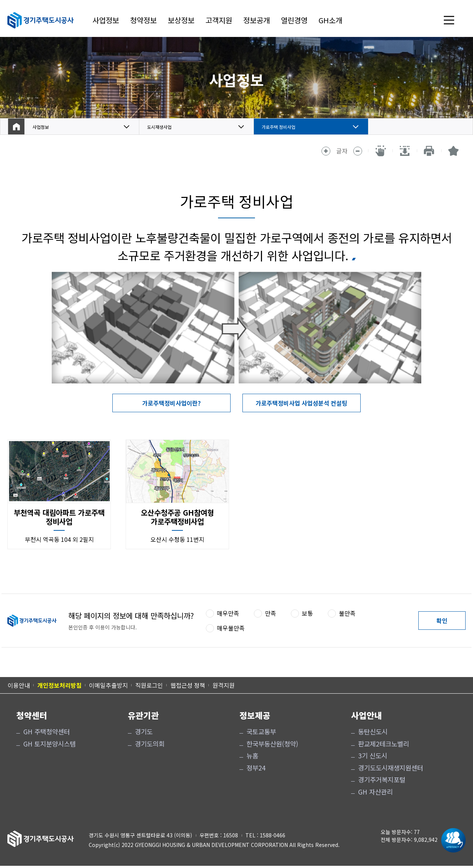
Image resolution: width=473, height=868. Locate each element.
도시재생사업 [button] (164, 127)
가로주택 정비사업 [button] (285, 127)
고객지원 (219, 20)
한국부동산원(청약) (272, 744)
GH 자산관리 (375, 792)
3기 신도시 (373, 756)
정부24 (256, 768)
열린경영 (294, 20)
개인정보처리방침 (59, 685)
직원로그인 (149, 685)
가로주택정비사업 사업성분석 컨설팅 (302, 403)
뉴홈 (252, 756)
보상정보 (181, 20)
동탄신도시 (373, 732)
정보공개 (256, 20)
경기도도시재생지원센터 (391, 768)
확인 (442, 621)
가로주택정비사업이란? (171, 403)
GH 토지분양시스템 (50, 744)
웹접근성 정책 (188, 685)
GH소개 (330, 20)
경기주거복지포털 (382, 780)
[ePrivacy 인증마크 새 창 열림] (452, 840)
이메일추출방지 (108, 685)
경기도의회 (150, 744)
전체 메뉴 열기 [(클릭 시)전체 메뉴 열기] (449, 20)
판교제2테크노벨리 (384, 744)
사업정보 (106, 20)
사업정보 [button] (44, 127)
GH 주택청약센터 (47, 732)
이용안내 (19, 685)
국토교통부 (261, 732)
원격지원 (224, 685)
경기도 (144, 732)
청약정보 (143, 20)
